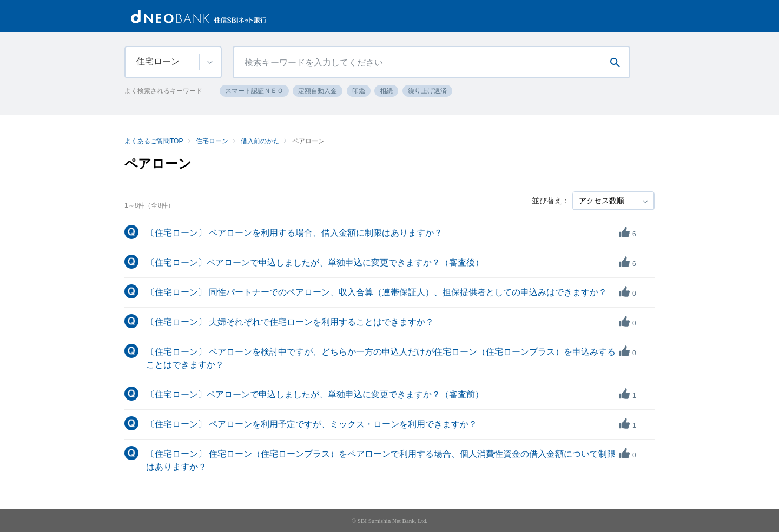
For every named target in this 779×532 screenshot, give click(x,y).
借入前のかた (260, 141)
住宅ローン (212, 141)
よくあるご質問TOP (154, 141)
